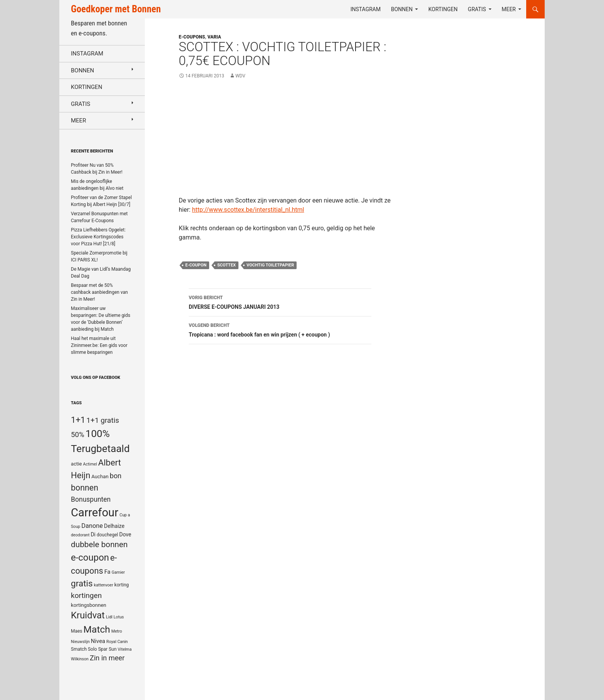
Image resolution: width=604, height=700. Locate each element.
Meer (509, 9)
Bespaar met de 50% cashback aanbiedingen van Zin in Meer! (99, 292)
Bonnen (402, 9)
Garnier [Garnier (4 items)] (118, 572)
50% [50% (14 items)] (78, 435)
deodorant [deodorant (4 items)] (80, 535)
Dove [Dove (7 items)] (125, 534)
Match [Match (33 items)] (97, 629)
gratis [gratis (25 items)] (82, 584)
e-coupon (196, 265)
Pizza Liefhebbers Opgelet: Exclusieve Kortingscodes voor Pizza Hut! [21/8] (98, 237)
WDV (240, 76)
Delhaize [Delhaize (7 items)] (114, 526)
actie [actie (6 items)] (76, 464)
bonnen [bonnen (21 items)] (85, 488)
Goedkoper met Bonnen (116, 9)
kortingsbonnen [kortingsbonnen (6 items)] (89, 605)
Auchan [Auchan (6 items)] (100, 476)
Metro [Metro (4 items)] (117, 631)
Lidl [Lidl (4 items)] (109, 617)
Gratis (477, 9)
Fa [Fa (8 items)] (107, 572)
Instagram (366, 9)
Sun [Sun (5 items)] (112, 649)
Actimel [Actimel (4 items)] (90, 464)
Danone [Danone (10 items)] (92, 526)
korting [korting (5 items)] (122, 585)
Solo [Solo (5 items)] (92, 649)
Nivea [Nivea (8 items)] (98, 641)
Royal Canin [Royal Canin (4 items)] (117, 642)
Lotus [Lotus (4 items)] (119, 617)
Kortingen (443, 9)
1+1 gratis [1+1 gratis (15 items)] (103, 420)
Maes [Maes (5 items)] (77, 631)
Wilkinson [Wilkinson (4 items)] (80, 659)
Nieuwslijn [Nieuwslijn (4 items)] (80, 642)
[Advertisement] (285, 142)
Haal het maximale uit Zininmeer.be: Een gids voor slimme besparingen (99, 345)
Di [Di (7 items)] (93, 534)
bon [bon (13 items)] (116, 476)
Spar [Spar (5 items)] (103, 649)
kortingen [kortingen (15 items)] (86, 595)
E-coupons (192, 37)
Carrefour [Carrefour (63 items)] (95, 512)
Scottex (226, 265)
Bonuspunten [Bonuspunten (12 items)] (91, 499)
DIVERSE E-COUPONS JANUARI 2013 (280, 301)
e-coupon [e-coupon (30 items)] (90, 558)
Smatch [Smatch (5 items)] (79, 649)
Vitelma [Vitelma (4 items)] (125, 649)
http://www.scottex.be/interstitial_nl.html (248, 210)
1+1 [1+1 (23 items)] (78, 420)
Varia (214, 37)
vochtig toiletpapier (270, 265)
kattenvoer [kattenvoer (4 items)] (104, 585)
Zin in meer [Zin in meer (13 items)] (107, 658)
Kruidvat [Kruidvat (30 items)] (88, 615)
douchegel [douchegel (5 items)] (107, 535)
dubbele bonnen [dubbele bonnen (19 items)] (99, 544)
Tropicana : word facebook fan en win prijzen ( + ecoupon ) (280, 329)
